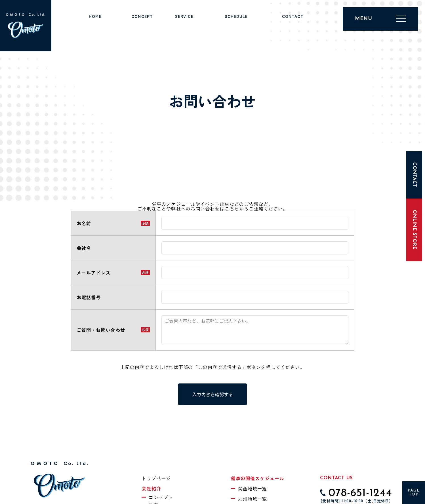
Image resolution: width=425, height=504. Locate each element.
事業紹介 (184, 23)
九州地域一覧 (253, 499)
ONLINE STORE (414, 230)
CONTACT (414, 175)
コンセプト (161, 497)
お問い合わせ (293, 23)
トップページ (95, 23)
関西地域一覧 (253, 488)
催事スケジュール (236, 23)
